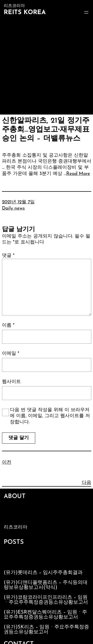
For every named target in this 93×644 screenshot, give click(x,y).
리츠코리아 (15, 527)
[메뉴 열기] (86, 12)
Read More (78, 174)
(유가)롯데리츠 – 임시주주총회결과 (43, 573)
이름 (8, 325)
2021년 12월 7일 (18, 202)
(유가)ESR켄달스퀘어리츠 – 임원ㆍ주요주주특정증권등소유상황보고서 (45, 615)
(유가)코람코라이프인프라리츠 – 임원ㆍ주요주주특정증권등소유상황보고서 (46, 600)
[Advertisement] (46, 66)
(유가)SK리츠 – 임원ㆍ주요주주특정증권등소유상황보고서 (46, 630)
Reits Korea (25, 12)
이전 (7, 463)
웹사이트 (11, 382)
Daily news (13, 208)
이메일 (11, 354)
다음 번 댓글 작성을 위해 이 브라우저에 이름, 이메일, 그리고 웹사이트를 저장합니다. (50, 416)
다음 (87, 483)
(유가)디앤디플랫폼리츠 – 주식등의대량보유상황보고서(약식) (46, 585)
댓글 (8, 256)
